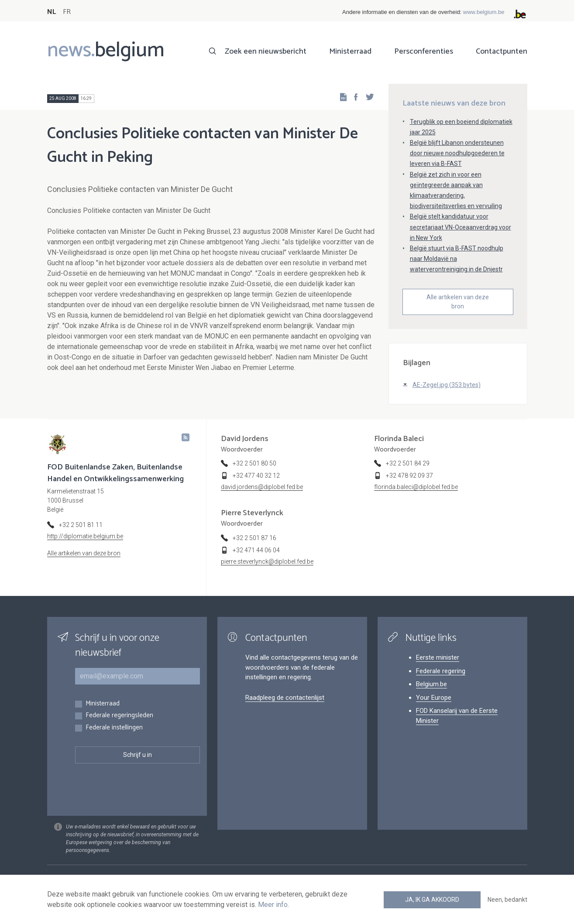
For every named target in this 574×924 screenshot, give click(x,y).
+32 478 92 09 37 (409, 476)
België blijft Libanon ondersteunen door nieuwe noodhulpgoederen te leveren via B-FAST (457, 153)
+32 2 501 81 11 (81, 525)
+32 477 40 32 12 (256, 476)
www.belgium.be (484, 12)
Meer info (273, 905)
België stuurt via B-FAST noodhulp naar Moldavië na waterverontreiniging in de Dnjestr (457, 259)
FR (67, 12)
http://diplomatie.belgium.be (85, 536)
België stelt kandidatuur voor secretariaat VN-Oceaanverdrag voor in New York (461, 227)
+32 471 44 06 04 (256, 550)
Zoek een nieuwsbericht (266, 51)
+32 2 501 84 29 (408, 463)
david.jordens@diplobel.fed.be (262, 487)
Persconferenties (424, 51)
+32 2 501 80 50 (254, 463)
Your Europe (434, 698)
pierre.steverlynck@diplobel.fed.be (267, 561)
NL (52, 12)
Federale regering (441, 671)
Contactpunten (502, 51)
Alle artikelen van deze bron (458, 302)
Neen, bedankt (507, 900)
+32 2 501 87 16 (254, 538)
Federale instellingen (114, 728)
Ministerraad (350, 51)
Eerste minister (438, 657)
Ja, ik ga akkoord (432, 900)
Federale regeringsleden (119, 716)
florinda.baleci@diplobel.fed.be (416, 487)
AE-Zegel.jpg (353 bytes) (447, 385)
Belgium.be (431, 684)
